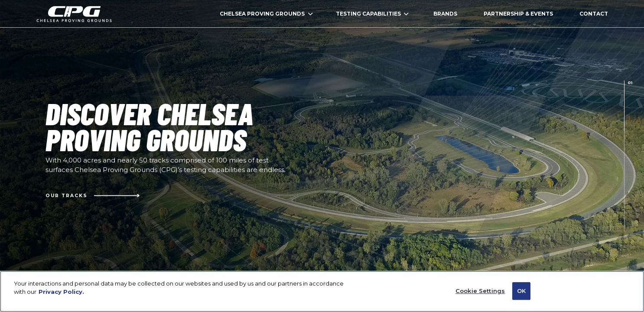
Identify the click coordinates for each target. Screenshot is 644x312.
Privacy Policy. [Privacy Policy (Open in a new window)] (61, 296)
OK (521, 295)
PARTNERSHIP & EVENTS (518, 14)
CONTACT (594, 14)
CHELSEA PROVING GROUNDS (266, 14)
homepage (74, 14)
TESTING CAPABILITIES (372, 14)
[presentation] (624, 106)
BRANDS (445, 14)
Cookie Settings (480, 295)
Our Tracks (93, 196)
